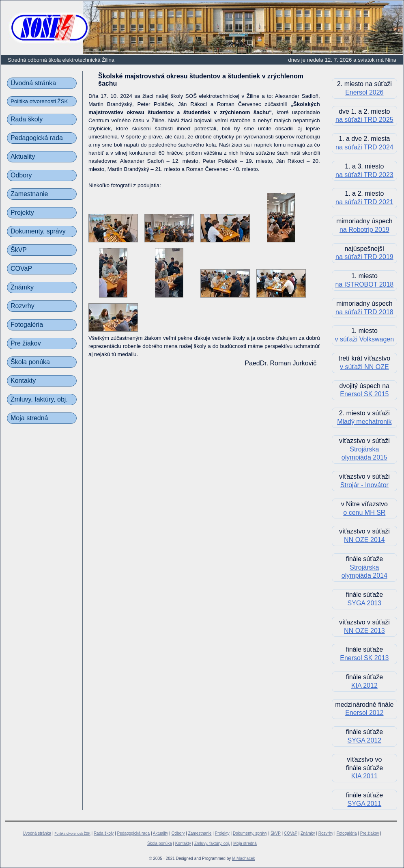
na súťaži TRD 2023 (364, 175)
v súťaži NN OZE (364, 367)
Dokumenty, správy (38, 231)
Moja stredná (29, 418)
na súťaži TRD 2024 (364, 147)
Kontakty (23, 381)
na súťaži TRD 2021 (364, 202)
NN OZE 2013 (364, 631)
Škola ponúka (30, 362)
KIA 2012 (364, 686)
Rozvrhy (23, 306)
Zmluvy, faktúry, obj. (39, 399)
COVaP (21, 269)
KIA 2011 (364, 776)
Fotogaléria (27, 325)
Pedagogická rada (37, 138)
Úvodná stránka (33, 83)
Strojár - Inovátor (364, 485)
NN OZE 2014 (364, 540)
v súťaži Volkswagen (365, 339)
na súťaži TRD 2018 (364, 312)
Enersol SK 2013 (364, 658)
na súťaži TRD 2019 (364, 257)
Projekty (22, 213)
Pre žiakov (26, 343)
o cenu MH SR (364, 513)
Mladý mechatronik (364, 422)
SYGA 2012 (365, 740)
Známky (22, 287)
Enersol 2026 (364, 92)
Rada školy (27, 119)
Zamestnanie (29, 194)
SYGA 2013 (365, 603)
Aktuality (23, 157)
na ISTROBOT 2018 (364, 284)
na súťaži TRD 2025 (364, 120)
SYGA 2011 (365, 804)
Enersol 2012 (364, 713)
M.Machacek (244, 858)
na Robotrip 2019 (364, 230)
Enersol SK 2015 (364, 394)
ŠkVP (19, 250)
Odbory (21, 175)
